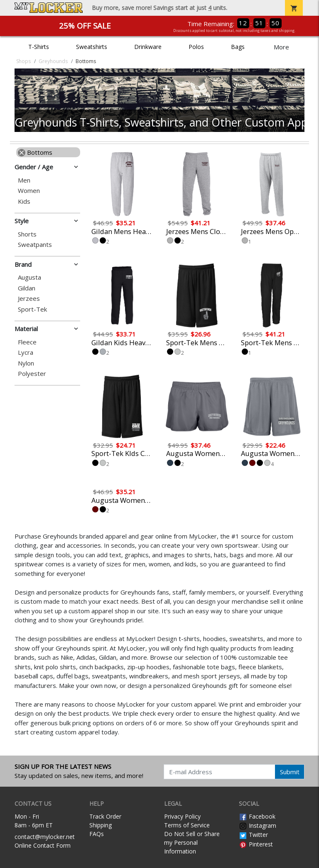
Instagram (258, 825)
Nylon (26, 363)
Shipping (101, 825)
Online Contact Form (43, 845)
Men (24, 180)
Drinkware (148, 47)
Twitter (253, 835)
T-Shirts (39, 47)
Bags (238, 47)
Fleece (27, 342)
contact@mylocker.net (45, 837)
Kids (24, 201)
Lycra (26, 352)
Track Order (105, 816)
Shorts (27, 234)
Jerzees (29, 299)
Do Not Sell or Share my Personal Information (192, 842)
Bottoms (35, 152)
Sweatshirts (92, 47)
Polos (196, 47)
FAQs (97, 834)
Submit (290, 772)
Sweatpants (35, 245)
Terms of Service (187, 825)
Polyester (32, 374)
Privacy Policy (182, 816)
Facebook (257, 816)
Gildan (27, 288)
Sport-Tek (32, 309)
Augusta (29, 277)
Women (29, 191)
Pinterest (256, 844)
